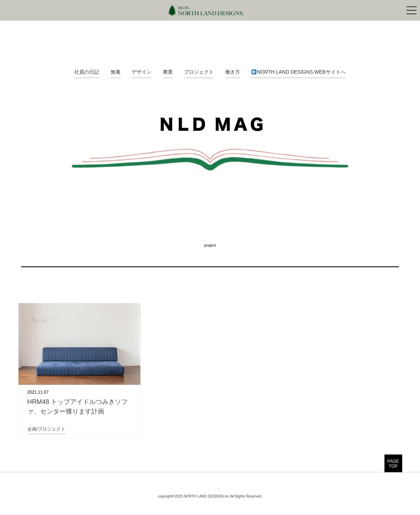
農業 (168, 72)
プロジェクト (199, 72)
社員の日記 (87, 72)
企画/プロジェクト (47, 429)
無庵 (116, 72)
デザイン (142, 72)
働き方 (233, 72)
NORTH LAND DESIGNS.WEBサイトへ (298, 72)
